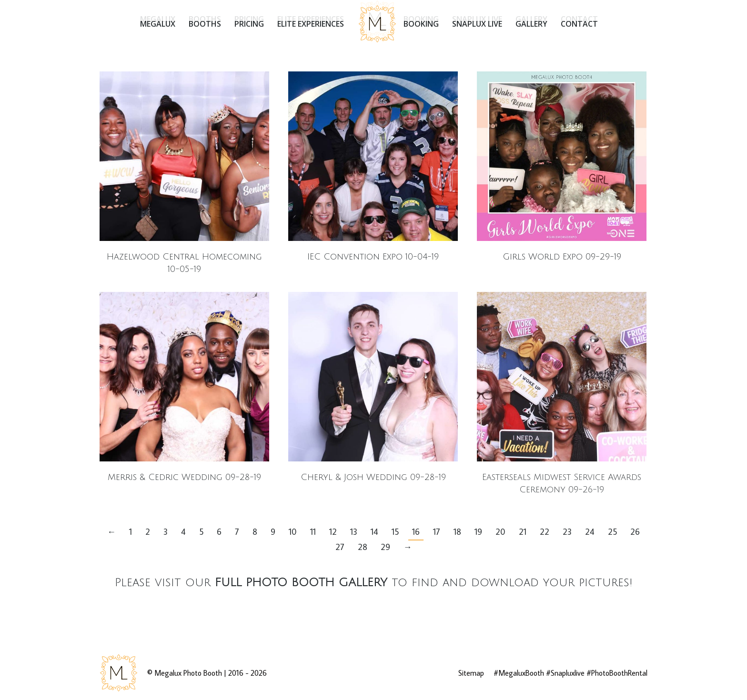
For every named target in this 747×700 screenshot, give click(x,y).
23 (567, 532)
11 (313, 532)
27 (340, 547)
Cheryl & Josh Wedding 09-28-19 (373, 477)
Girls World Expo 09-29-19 (562, 257)
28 (363, 547)
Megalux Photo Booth (188, 673)
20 (500, 532)
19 (478, 532)
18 (457, 532)
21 (523, 532)
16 (416, 532)
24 (590, 532)
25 (612, 532)
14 (374, 532)
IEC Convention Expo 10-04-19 (373, 257)
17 (437, 532)
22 (545, 532)
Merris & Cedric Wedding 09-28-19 (184, 477)
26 (635, 532)
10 (293, 532)
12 (333, 532)
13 (354, 532)
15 (395, 532)
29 (385, 547)
